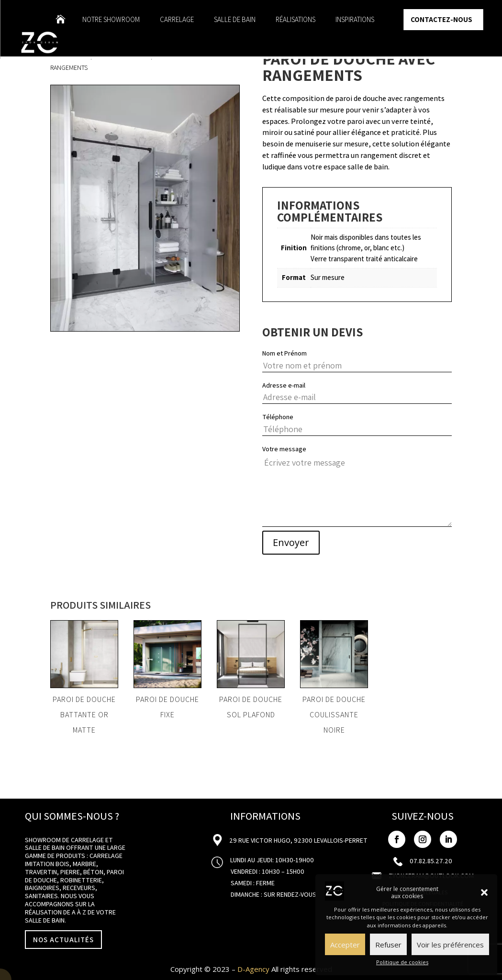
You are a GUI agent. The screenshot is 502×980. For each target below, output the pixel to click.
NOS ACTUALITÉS (63, 940)
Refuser (388, 945)
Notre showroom (111, 20)
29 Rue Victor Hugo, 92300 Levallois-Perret (298, 840)
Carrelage (177, 20)
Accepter (345, 945)
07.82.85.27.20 (431, 861)
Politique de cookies (402, 962)
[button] (484, 892)
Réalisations (296, 20)
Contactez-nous (441, 19)
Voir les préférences (450, 945)
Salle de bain (235, 20)
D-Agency (253, 969)
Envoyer (291, 542)
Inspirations (355, 20)
